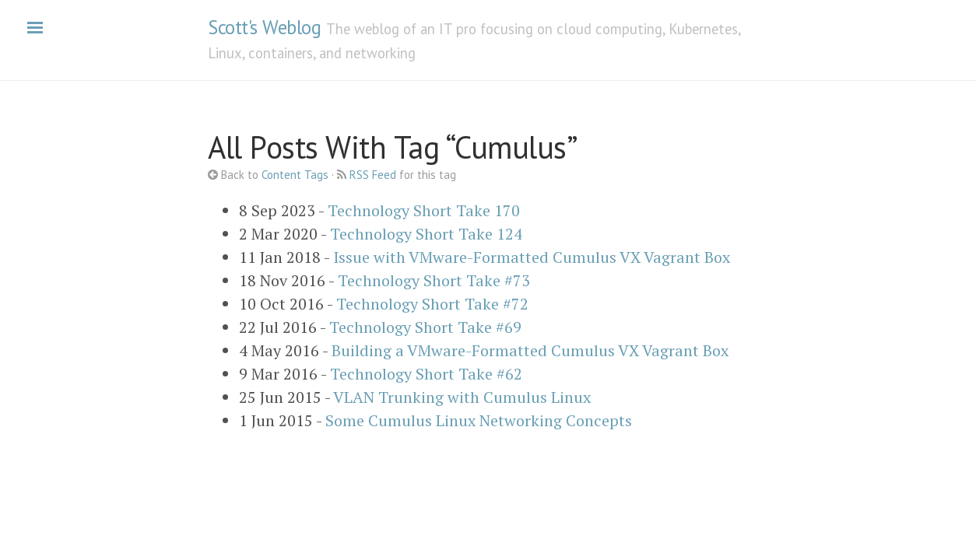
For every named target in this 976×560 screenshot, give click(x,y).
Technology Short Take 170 (424, 210)
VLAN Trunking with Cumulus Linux (462, 397)
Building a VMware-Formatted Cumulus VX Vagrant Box (530, 350)
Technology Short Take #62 (426, 374)
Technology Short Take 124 (426, 234)
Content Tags (295, 175)
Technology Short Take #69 (425, 327)
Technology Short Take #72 (432, 304)
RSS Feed (373, 175)
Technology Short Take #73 (434, 280)
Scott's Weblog (264, 27)
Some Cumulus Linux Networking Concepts (479, 420)
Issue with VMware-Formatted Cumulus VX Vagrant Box (532, 257)
